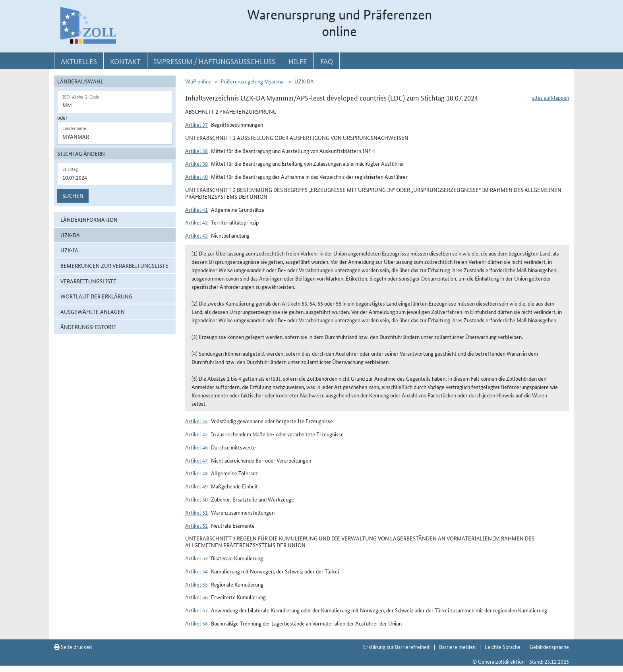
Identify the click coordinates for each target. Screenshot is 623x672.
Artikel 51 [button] (196, 512)
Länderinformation (89, 219)
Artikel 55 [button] (196, 584)
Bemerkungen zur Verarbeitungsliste (114, 265)
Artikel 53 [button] (196, 558)
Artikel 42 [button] (196, 222)
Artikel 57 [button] (196, 610)
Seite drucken (73, 647)
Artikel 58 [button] (196, 623)
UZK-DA (70, 235)
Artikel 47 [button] (196, 460)
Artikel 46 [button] (196, 447)
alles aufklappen (550, 97)
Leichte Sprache (503, 647)
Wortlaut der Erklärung (96, 296)
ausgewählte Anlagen (93, 312)
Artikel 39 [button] (196, 163)
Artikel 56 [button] (196, 597)
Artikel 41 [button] (196, 209)
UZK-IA (69, 250)
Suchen (73, 196)
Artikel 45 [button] (196, 434)
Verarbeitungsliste (88, 281)
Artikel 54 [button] (196, 571)
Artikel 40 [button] (196, 176)
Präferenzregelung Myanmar (253, 81)
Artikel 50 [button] (196, 499)
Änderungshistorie (88, 327)
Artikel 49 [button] (196, 486)
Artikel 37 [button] (196, 124)
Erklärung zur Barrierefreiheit (397, 647)
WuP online (198, 81)
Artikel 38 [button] (196, 151)
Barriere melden (457, 647)
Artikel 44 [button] (196, 421)
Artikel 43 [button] (196, 235)
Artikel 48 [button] (196, 473)
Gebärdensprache (549, 647)
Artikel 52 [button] (196, 525)
